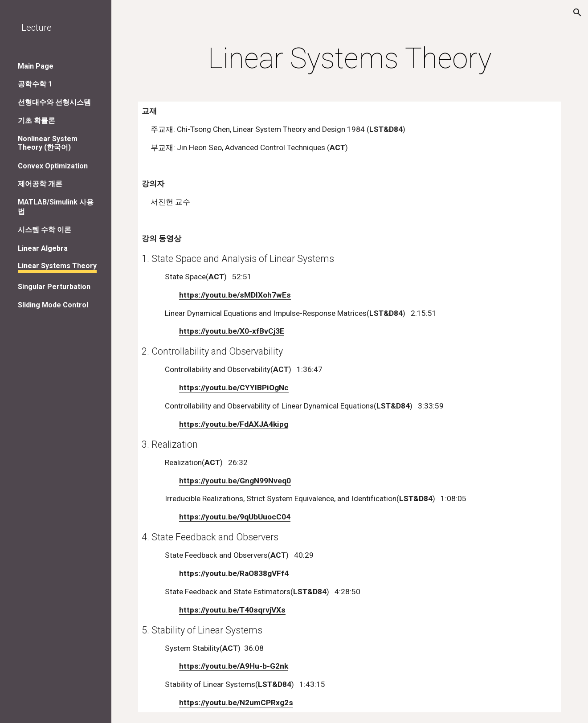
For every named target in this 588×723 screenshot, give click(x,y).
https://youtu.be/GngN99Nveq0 (235, 481)
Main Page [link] (36, 66)
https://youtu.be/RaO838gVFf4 (234, 573)
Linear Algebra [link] (43, 248)
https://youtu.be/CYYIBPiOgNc (234, 388)
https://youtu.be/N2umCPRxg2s (236, 703)
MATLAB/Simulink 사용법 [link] (56, 207)
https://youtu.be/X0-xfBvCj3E (232, 331)
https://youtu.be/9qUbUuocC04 (235, 517)
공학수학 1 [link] (35, 84)
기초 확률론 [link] (37, 120)
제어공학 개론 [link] (40, 184)
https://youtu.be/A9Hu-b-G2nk (234, 666)
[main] (350, 59)
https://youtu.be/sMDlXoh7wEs (235, 295)
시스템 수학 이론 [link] (45, 230)
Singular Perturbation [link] (54, 287)
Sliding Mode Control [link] (53, 305)
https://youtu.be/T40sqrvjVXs (232, 610)
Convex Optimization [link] (53, 166)
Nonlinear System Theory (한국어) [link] (48, 143)
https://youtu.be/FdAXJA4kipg (234, 424)
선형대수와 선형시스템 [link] (54, 102)
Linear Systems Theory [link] (57, 266)
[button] (577, 12)
